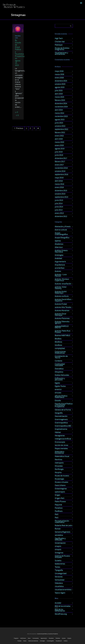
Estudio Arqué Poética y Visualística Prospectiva (64, 405)
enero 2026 (59, 78)
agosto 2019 (60, 149)
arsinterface (60, 268)
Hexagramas (60, 436)
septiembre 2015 (61, 197)
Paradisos (59, 508)
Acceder (58, 603)
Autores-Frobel (61, 304)
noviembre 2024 (61, 107)
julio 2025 (59, 91)
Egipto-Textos (60, 386)
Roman (58, 529)
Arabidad (58, 258)
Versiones (59, 577)
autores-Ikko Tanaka (63, 307)
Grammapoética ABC (63, 426)
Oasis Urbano (60, 485)
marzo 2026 (59, 74)
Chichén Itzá (60, 42)
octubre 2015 (60, 194)
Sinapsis (69, 638)
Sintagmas (59, 553)
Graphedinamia (61, 429)
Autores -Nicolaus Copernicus (62, 280)
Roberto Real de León (63, 526)
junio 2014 (59, 207)
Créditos (66, 641)
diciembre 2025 (61, 81)
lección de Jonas (61, 445)
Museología (59, 479)
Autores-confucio (62, 296)
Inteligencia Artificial (63, 439)
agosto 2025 (60, 87)
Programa (16, 638)
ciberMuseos (23, 638)
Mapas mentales (61, 449)
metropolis (59, 463)
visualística (59, 586)
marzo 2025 (59, 97)
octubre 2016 (60, 171)
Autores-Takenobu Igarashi (62, 322)
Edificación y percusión (60, 379)
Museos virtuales (61, 482)
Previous (18, 128)
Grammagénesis (61, 419)
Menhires (58, 460)
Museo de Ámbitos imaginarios (62, 49)
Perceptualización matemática (62, 522)
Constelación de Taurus (61, 357)
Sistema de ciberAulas (33, 641)
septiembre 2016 (61, 174)
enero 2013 (59, 213)
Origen (58, 495)
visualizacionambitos (63, 590)
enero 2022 (59, 136)
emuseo (58, 393)
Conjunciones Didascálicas (60, 352)
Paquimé (58, 505)
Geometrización (61, 416)
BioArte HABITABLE (63, 335)
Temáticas (58, 638)
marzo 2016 (59, 184)
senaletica (59, 535)
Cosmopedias (36, 638)
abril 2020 (59, 139)
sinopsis (58, 550)
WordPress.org (61, 614)
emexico (58, 389)
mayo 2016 (59, 178)
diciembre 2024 (61, 103)
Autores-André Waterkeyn (61, 292)
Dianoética (59, 369)
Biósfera (58, 339)
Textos (57, 567)
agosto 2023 (60, 120)
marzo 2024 (59, 113)
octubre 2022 (60, 126)
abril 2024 (59, 110)
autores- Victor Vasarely (61, 288)
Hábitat (58, 432)
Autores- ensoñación (63, 284)
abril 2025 (59, 94)
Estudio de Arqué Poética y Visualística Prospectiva (20, 49)
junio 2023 (59, 123)
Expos (29, 638)
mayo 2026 (59, 71)
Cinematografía (50, 641)
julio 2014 (59, 204)
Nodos (25, 641)
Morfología (59, 469)
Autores (58, 271)
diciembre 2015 (61, 191)
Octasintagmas (61, 489)
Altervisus (59, 247)
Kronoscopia (60, 442)
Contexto (58, 361)
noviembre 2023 (61, 116)
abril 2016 (59, 181)
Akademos (59, 244)
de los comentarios (60, 610)
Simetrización (60, 543)
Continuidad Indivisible (60, 365)
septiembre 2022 (61, 129)
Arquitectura (60, 265)
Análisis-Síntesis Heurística (61, 251)
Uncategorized (61, 573)
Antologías (59, 255)
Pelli (57, 514)
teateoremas (60, 564)
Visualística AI (59, 641)
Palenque (59, 45)
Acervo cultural (61, 230)
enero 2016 (59, 187)
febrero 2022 (60, 133)
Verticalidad (60, 580)
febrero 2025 (60, 100)
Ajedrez (58, 241)
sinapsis (58, 546)
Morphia (58, 472)
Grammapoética (61, 423)
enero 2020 (59, 145)
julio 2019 (59, 152)
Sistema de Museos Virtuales (62, 557)
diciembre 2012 (61, 216)
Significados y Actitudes (60, 539)
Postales (19, 641)
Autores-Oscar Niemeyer (61, 314)
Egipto (57, 383)
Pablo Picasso (60, 502)
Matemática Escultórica (59, 452)
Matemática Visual (62, 456)
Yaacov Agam (60, 593)
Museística (51, 638)
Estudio (58, 401)
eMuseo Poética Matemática (61, 397)
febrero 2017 (60, 162)
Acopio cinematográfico (61, 234)
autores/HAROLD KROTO (62, 327)
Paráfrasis (59, 511)
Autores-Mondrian (62, 311)
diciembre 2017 (61, 158)
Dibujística (59, 372)
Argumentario (60, 262)
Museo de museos (62, 476)
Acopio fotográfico (62, 238)
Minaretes (59, 466)
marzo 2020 (59, 142)
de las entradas (63, 606)
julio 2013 (59, 210)
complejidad (60, 348)
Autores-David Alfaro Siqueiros (63, 300)
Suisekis (58, 561)
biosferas (58, 345)
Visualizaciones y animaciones (61, 53)
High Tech (59, 38)
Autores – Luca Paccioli (61, 275)
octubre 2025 (60, 84)
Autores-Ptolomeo (62, 318)
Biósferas (58, 342)
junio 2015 (59, 200)
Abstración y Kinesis (63, 227)
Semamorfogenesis (63, 532)
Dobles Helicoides (62, 375)
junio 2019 (59, 155)
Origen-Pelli (60, 498)
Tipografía (59, 570)
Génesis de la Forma (63, 410)
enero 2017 (59, 165)
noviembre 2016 (61, 168)
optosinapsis (60, 492)
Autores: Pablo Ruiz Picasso (63, 332)
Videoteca (59, 583)
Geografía (59, 413)
